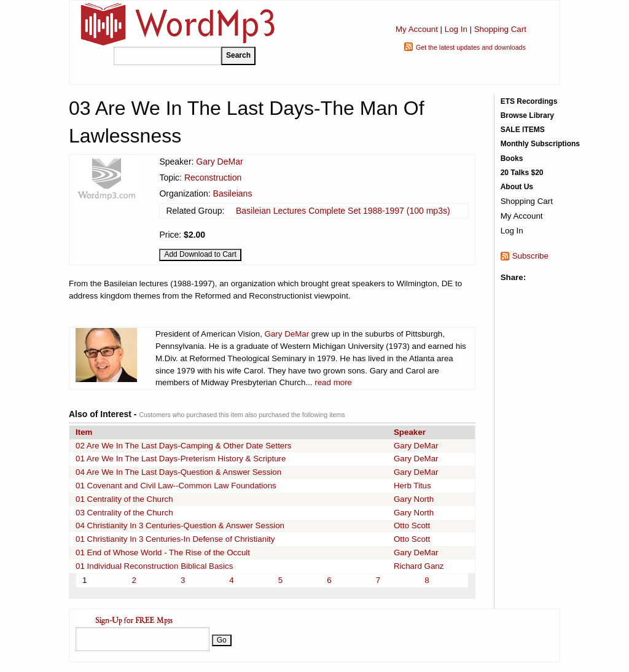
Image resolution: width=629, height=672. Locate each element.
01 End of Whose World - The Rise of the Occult (163, 553)
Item (84, 432)
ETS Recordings (529, 101)
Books (512, 158)
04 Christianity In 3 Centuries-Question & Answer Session (180, 525)
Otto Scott (412, 525)
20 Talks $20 (522, 173)
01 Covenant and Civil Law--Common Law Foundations (176, 486)
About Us (517, 187)
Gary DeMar (219, 162)
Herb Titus (412, 486)
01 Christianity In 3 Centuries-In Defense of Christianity (175, 539)
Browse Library (527, 115)
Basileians (233, 193)
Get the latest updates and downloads (471, 47)
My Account (417, 29)
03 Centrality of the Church (124, 513)
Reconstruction (213, 178)
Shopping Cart (500, 29)
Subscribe (530, 256)
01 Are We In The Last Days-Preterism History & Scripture (181, 459)
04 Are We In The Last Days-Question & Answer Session (178, 472)
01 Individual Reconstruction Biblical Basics (154, 566)
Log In (456, 29)
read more (333, 382)
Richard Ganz (419, 566)
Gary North (414, 499)
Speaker (410, 432)
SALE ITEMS (523, 130)
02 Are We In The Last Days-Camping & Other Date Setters (183, 446)
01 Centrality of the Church (124, 499)
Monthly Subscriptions (540, 144)
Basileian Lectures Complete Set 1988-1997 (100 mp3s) (343, 211)
